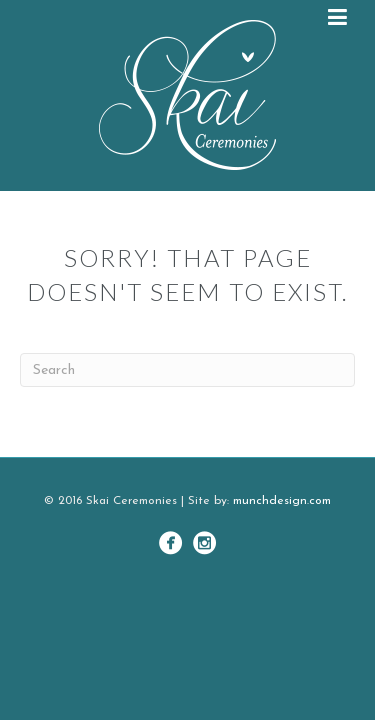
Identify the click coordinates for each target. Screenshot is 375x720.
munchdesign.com (282, 501)
